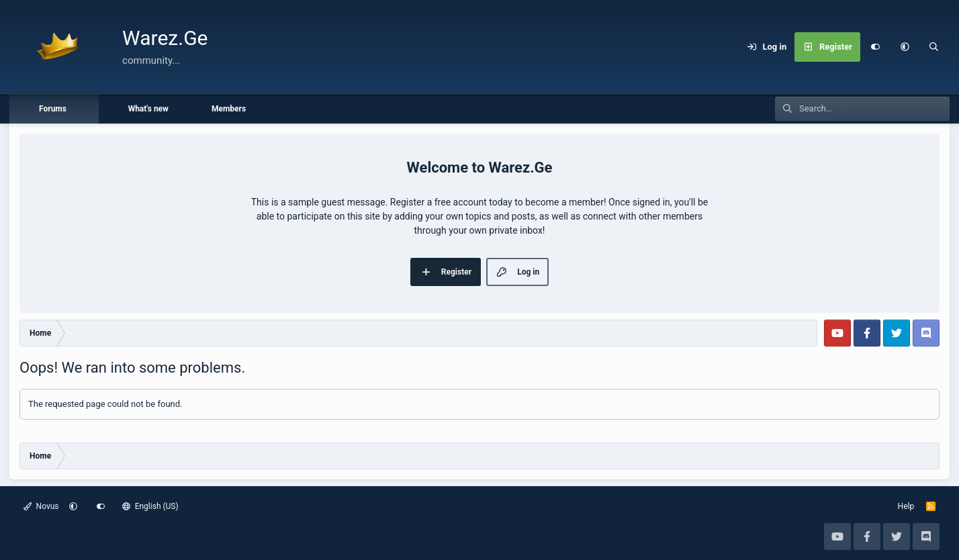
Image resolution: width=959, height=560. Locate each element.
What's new (148, 109)
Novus (41, 506)
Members (229, 109)
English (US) (150, 506)
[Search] (934, 47)
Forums (53, 109)
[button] (905, 47)
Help (906, 506)
